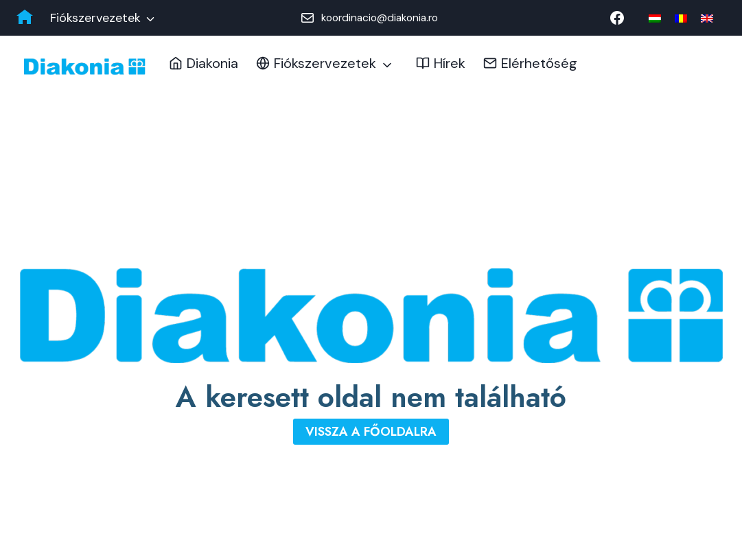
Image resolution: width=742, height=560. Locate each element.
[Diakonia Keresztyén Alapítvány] (84, 67)
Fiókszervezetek (95, 18)
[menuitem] (655, 18)
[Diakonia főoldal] (25, 18)
